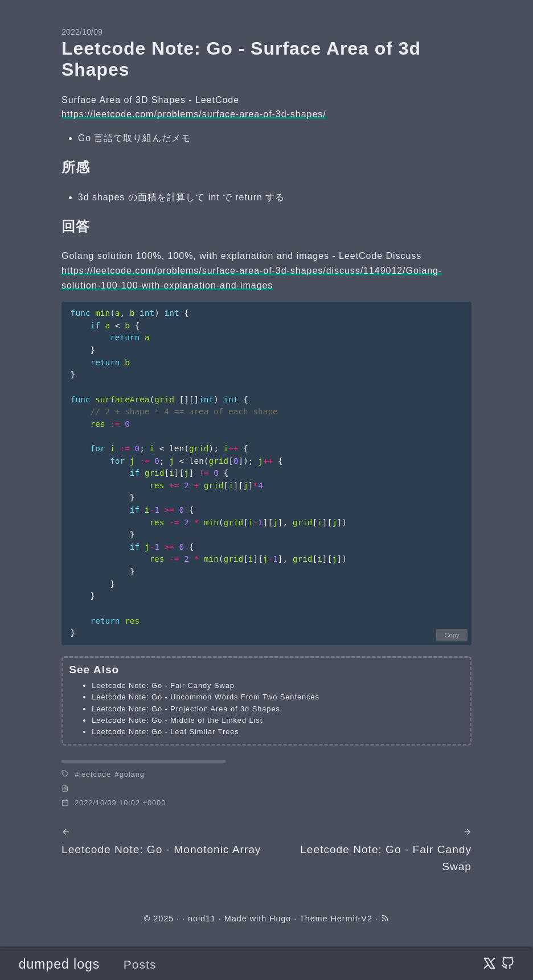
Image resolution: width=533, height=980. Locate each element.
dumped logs (59, 964)
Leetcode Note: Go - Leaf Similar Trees (165, 732)
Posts (140, 964)
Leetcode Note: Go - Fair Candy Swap (163, 685)
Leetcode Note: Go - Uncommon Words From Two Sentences (206, 697)
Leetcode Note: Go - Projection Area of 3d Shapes (186, 709)
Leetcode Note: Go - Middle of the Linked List (177, 720)
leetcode (95, 774)
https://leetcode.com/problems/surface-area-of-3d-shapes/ (194, 114)
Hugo (280, 919)
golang (132, 774)
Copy (452, 635)
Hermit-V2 (351, 919)
